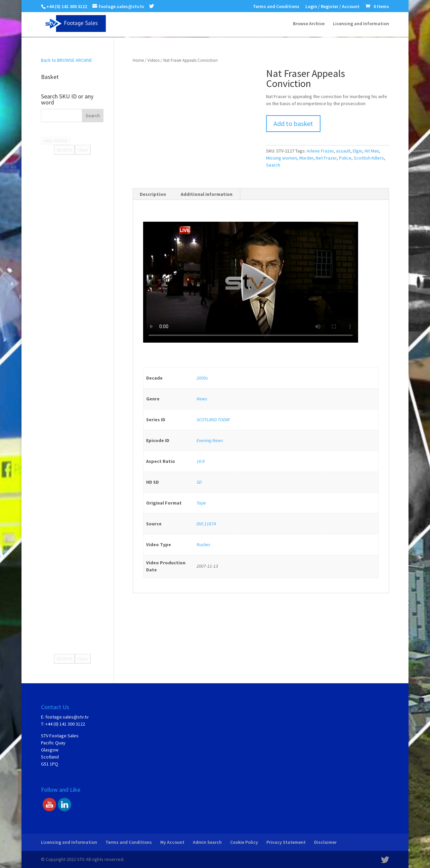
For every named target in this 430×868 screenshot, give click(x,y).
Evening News (210, 440)
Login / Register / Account (332, 7)
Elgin (357, 151)
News (202, 399)
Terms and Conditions (276, 7)
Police (345, 158)
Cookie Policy (244, 842)
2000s (202, 378)
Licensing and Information (361, 24)
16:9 (201, 461)
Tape (201, 503)
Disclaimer (325, 842)
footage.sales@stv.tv (67, 717)
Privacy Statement (286, 842)
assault (343, 151)
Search (273, 165)
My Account (172, 842)
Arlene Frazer (320, 151)
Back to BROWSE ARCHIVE (67, 60)
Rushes (203, 545)
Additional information (207, 194)
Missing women (282, 158)
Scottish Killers (369, 158)
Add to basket (293, 123)
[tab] (153, 194)
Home (138, 60)
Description (153, 194)
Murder (306, 158)
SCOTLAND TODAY (213, 420)
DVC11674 (206, 524)
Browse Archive (309, 24)
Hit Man (372, 151)
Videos (154, 60)
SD (199, 482)
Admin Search (207, 842)
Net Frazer (326, 158)
